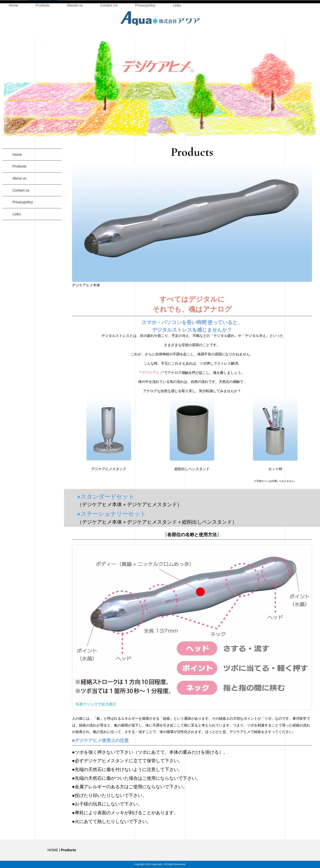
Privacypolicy (145, 43)
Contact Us (109, 43)
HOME (53, 850)
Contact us (21, 199)
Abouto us (75, 43)
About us (19, 187)
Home (13, 43)
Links (177, 43)
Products (42, 43)
